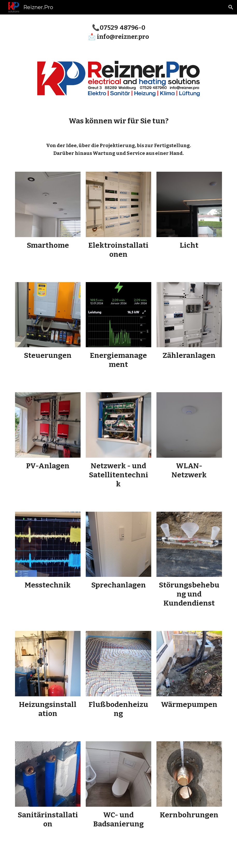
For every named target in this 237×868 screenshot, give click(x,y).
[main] (118, 32)
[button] (231, 7)
